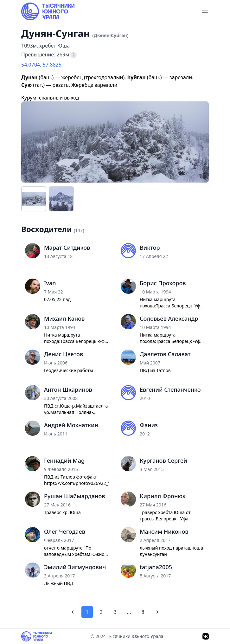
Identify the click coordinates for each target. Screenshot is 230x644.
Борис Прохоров (163, 283)
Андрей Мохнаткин (71, 425)
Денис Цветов (64, 354)
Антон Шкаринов (68, 390)
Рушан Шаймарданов (75, 496)
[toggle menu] (205, 11)
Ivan (50, 283)
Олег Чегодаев (65, 531)
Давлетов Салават (165, 354)
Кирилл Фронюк (163, 496)
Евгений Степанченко (170, 390)
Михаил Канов (64, 319)
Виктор (150, 248)
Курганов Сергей (163, 460)
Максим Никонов (164, 531)
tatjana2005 (156, 567)
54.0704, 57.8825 (41, 65)
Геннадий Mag (64, 460)
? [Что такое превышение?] (74, 55)
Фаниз (149, 425)
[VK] (206, 636)
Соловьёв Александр (169, 319)
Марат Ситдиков (67, 248)
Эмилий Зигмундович (75, 567)
